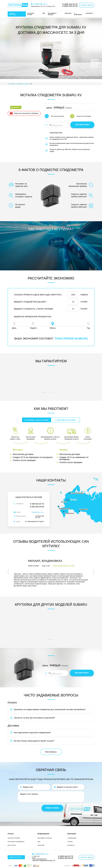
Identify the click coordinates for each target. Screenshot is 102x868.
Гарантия (41, 840)
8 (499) (70, 4)
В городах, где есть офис (37, 419)
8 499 (37, 503)
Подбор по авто (15, 852)
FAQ (44, 13)
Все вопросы (51, 747)
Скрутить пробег (14, 833)
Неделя (33, 324)
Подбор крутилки (13, 14)
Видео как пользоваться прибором (26, 118)
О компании (78, 14)
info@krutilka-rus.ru (40, 4)
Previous (10, 110)
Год (88, 324)
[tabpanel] (23, 250)
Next (38, 110)
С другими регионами (65, 419)
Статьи (70, 837)
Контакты (71, 840)
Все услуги (12, 840)
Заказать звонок (87, 5)
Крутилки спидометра (16, 837)
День (14, 324)
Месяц (53, 324)
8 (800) (70, 6)
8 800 (37, 506)
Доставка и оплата (45, 833)
